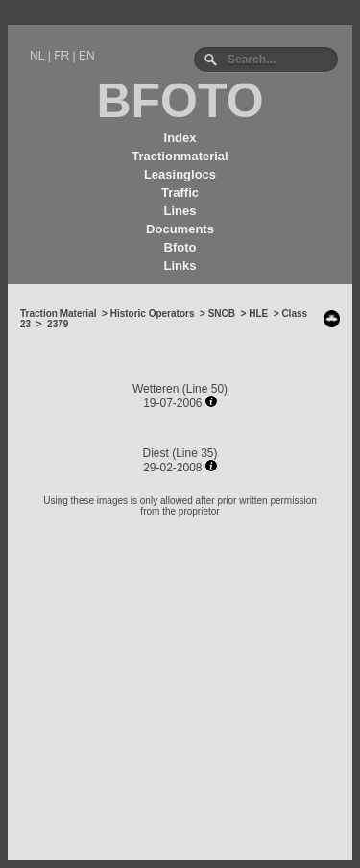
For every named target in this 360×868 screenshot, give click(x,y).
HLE (258, 313)
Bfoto (180, 247)
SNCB (222, 313)
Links (180, 265)
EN (87, 56)
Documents (180, 229)
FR (61, 56)
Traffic (180, 193)
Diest (155, 453)
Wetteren (156, 389)
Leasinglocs (180, 174)
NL (37, 56)
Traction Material (58, 313)
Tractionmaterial (180, 156)
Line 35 (194, 453)
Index (180, 138)
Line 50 (205, 389)
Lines (180, 211)
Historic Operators (153, 313)
